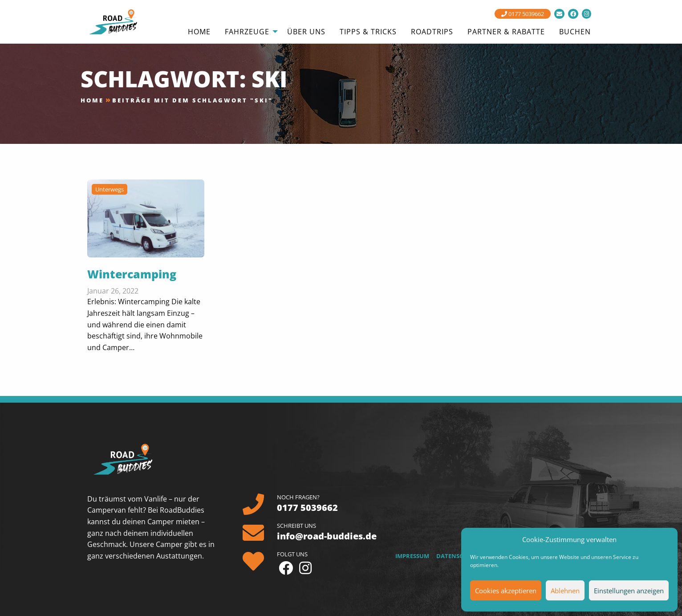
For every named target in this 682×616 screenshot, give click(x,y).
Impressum (412, 556)
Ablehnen (565, 591)
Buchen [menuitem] (575, 32)
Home (92, 100)
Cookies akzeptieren (506, 591)
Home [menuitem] (199, 32)
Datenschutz (458, 556)
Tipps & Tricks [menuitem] (368, 32)
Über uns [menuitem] (306, 32)
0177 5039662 (523, 14)
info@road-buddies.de (327, 536)
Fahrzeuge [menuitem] (247, 32)
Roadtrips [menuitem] (432, 32)
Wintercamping (132, 274)
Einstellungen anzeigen (629, 591)
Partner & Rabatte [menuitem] (506, 32)
